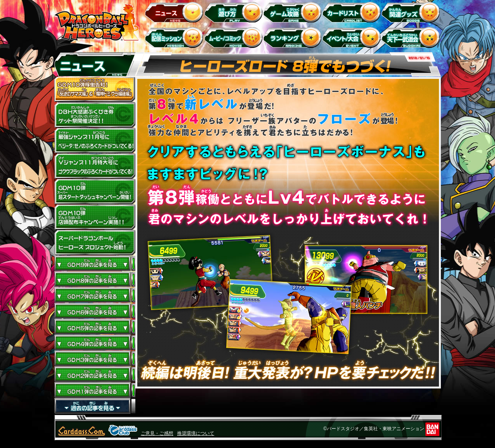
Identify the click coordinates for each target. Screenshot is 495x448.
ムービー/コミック (235, 37)
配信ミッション (175, 37)
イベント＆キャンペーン (353, 37)
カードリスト (353, 12)
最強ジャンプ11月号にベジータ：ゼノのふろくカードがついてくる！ (95, 141)
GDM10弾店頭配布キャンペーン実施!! (95, 217)
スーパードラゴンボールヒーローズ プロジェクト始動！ (95, 243)
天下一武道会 (412, 37)
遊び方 (235, 12)
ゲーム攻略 (294, 12)
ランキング (294, 37)
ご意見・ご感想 (157, 433)
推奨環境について (196, 433)
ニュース (175, 12)
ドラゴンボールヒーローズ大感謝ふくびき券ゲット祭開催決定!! (95, 115)
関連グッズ (412, 12)
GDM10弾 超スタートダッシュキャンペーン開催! (95, 192)
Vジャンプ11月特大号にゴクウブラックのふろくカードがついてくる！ (95, 166)
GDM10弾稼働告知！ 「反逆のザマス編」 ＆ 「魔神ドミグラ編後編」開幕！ (95, 90)
